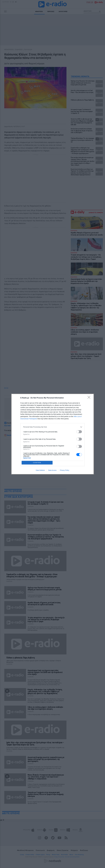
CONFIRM (37, 463)
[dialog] (53, 434)
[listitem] (53, 427)
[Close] (90, 398)
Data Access (52, 470)
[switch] (79, 432)
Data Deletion (40, 470)
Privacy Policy (64, 470)
